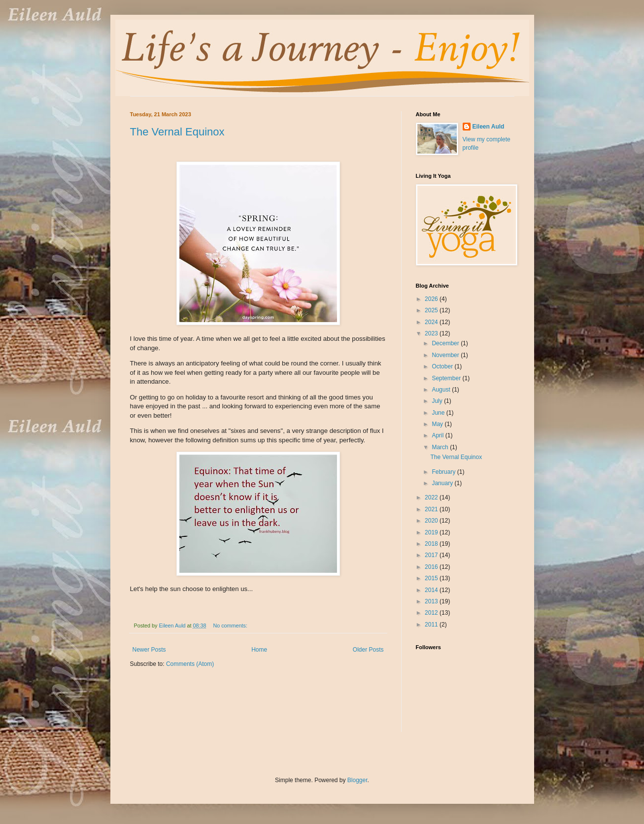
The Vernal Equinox (177, 132)
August (442, 390)
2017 (432, 555)
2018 (432, 544)
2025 (432, 310)
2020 (432, 521)
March (441, 447)
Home (259, 650)
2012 (432, 613)
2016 (432, 567)
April (438, 435)
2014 (432, 590)
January (443, 483)
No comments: (231, 626)
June (439, 413)
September (447, 378)
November (446, 355)
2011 (432, 625)
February (444, 472)
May (438, 424)
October (443, 366)
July (438, 401)
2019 (432, 532)
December (446, 343)
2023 (432, 333)
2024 (432, 322)
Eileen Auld (489, 127)
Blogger (357, 780)
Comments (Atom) (190, 664)
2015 (432, 578)
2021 (432, 509)
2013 (432, 601)
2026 (432, 299)
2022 (432, 497)
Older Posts (368, 650)
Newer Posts (149, 650)
